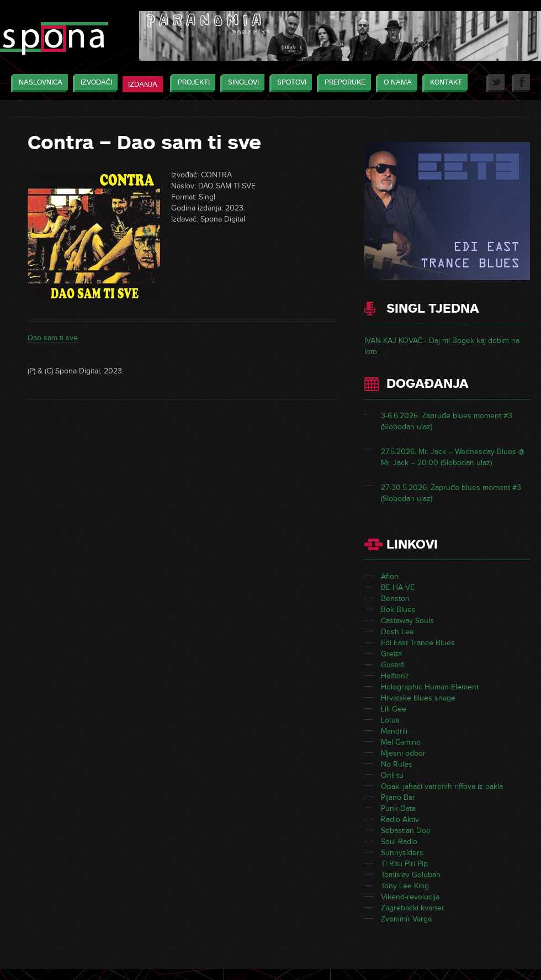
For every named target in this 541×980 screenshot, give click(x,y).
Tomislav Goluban (411, 875)
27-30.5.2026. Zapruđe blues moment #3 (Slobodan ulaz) (451, 493)
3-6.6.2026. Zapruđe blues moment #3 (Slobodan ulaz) (447, 421)
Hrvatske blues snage (418, 698)
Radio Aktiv (400, 820)
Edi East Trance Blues (418, 643)
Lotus (390, 720)
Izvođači (94, 83)
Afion (390, 576)
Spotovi (289, 83)
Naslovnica (38, 83)
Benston (395, 599)
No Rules (397, 764)
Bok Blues (398, 610)
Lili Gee (394, 709)
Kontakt (443, 83)
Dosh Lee (397, 632)
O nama (395, 83)
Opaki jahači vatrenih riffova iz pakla (442, 786)
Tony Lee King (405, 886)
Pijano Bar (398, 797)
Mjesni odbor (403, 753)
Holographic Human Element (430, 687)
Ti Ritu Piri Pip (404, 864)
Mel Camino (401, 742)
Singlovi (241, 83)
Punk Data (398, 808)
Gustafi (393, 665)
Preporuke (342, 83)
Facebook (521, 83)
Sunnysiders (402, 853)
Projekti (191, 83)
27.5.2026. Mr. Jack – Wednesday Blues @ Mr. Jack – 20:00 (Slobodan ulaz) (453, 457)
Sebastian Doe (406, 831)
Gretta (391, 654)
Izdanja (143, 85)
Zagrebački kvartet (412, 908)
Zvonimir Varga (406, 919)
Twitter (495, 83)
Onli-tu (392, 775)
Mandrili (394, 731)
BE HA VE (398, 588)
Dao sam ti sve (53, 338)
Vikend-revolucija (410, 897)
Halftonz (395, 676)
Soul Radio (399, 842)
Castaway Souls (407, 621)
